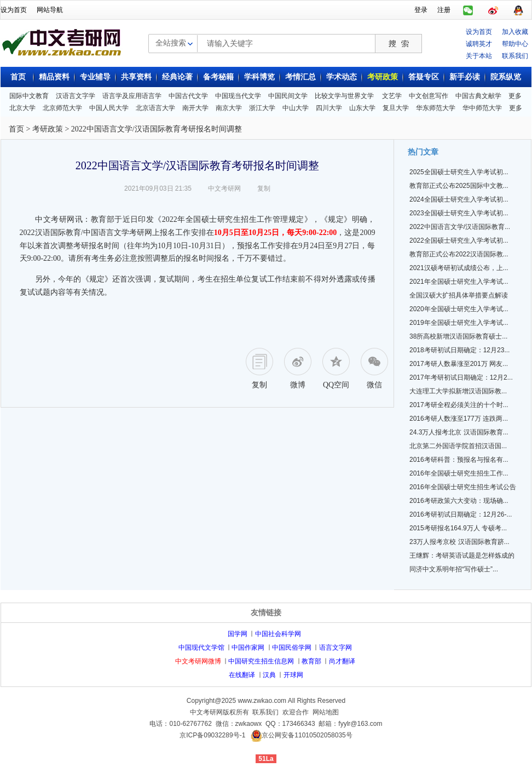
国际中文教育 (29, 96)
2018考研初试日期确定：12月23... (459, 350)
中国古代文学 (188, 96)
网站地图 (326, 712)
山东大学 (362, 108)
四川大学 (329, 108)
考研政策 (383, 77)
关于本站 (479, 56)
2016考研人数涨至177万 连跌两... (459, 419)
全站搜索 (171, 43)
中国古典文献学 (478, 96)
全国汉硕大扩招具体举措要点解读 (459, 295)
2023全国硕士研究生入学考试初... (459, 213)
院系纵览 (506, 77)
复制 (264, 188)
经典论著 (177, 77)
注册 (444, 10)
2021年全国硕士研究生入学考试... (459, 282)
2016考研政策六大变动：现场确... (459, 501)
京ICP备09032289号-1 (212, 735)
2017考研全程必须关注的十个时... (459, 405)
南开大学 (195, 108)
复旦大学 (396, 108)
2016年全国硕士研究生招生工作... (459, 473)
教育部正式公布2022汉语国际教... (459, 254)
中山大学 (296, 108)
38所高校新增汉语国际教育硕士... (458, 336)
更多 (515, 96)
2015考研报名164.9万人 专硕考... (458, 528)
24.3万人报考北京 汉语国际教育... (459, 432)
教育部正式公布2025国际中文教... (459, 186)
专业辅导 (95, 77)
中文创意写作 (429, 96)
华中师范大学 (482, 108)
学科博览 (259, 77)
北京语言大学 (155, 108)
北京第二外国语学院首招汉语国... (458, 446)
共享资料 (136, 77)
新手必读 (465, 77)
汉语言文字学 (76, 96)
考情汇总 (300, 77)
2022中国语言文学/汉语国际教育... (460, 227)
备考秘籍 (218, 77)
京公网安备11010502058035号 (307, 735)
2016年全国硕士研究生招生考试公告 (463, 487)
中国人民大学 (109, 108)
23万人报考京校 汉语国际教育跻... (459, 542)
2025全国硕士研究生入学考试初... (459, 172)
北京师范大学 (62, 108)
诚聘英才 (479, 44)
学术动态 (342, 77)
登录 (421, 10)
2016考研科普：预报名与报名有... (459, 460)
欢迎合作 (296, 712)
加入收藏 (515, 32)
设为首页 (14, 10)
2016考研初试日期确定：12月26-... (461, 514)
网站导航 (50, 10)
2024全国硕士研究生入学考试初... (459, 199)
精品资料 (54, 77)
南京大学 (229, 108)
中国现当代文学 (238, 96)
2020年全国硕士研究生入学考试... (459, 309)
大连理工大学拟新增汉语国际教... (458, 391)
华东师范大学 (436, 108)
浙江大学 (262, 108)
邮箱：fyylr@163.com (350, 724)
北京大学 (22, 108)
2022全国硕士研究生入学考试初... (459, 241)
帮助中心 (515, 44)
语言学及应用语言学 (132, 96)
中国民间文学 (288, 96)
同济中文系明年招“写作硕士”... (454, 569)
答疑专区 (424, 77)
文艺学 (392, 96)
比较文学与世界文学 (344, 96)
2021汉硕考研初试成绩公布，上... (459, 268)
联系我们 (515, 56)
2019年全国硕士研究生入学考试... (459, 323)
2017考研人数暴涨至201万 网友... (459, 364)
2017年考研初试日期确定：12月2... (461, 377)
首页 (18, 77)
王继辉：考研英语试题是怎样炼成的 (462, 556)
